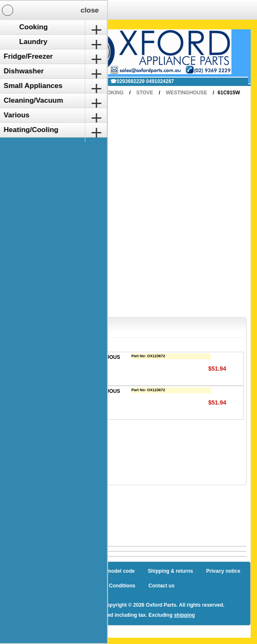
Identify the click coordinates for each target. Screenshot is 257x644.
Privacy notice (223, 571)
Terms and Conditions (109, 586)
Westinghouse (186, 93)
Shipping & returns (171, 571)
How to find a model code (104, 571)
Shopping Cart (40, 39)
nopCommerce (80, 605)
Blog (22, 571)
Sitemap (51, 571)
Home (80, 93)
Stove (145, 93)
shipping (184, 615)
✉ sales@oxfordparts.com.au (63, 81)
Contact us (161, 586)
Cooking (112, 93)
